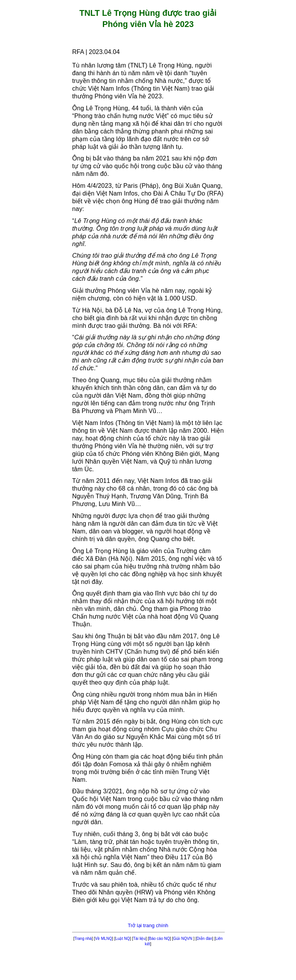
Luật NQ (123, 939)
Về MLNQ (104, 939)
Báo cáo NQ (159, 939)
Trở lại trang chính (148, 925)
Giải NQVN (183, 939)
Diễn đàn (204, 939)
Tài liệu (139, 939)
